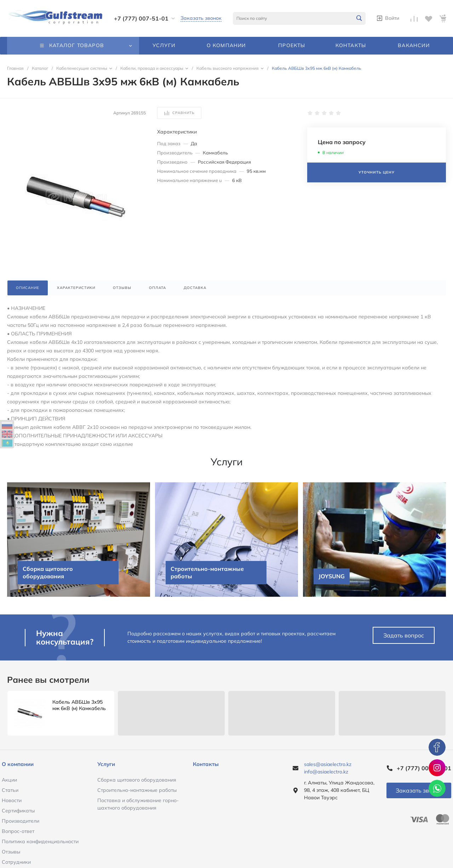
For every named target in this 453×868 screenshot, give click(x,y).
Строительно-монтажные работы (137, 790)
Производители (21, 821)
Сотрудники (16, 862)
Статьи (10, 790)
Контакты (206, 764)
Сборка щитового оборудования (137, 780)
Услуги (106, 764)
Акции (9, 780)
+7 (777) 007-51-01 (141, 18)
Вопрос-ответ (18, 831)
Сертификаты (18, 811)
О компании (18, 764)
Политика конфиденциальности (40, 841)
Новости (12, 800)
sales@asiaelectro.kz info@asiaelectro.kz (328, 768)
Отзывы (11, 852)
